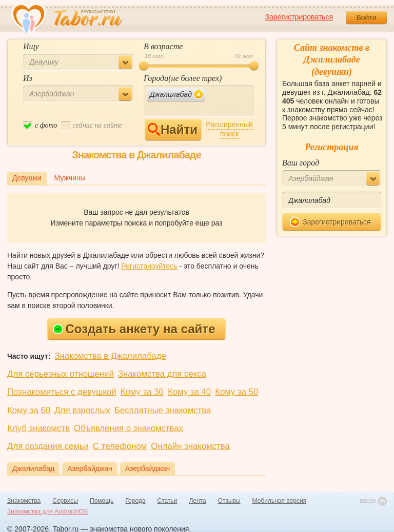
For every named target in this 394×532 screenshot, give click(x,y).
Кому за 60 (29, 410)
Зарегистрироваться (299, 17)
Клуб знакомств (38, 428)
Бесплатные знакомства (163, 410)
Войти (366, 17)
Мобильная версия (280, 501)
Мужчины (70, 178)
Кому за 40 (189, 392)
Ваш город (301, 163)
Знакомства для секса (162, 374)
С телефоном (120, 446)
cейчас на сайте (92, 126)
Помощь (102, 501)
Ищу (31, 46)
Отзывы (229, 501)
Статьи (168, 501)
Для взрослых (82, 410)
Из (28, 78)
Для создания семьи (48, 446)
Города (135, 501)
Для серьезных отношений (61, 374)
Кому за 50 (237, 392)
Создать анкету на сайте (134, 329)
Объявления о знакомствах (129, 428)
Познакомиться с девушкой (62, 392)
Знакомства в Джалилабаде (110, 356)
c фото (40, 126)
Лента (197, 501)
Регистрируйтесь (149, 266)
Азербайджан (90, 468)
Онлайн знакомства (190, 446)
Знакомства (24, 501)
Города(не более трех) (183, 78)
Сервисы (65, 501)
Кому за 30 (142, 392)
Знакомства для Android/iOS (47, 511)
